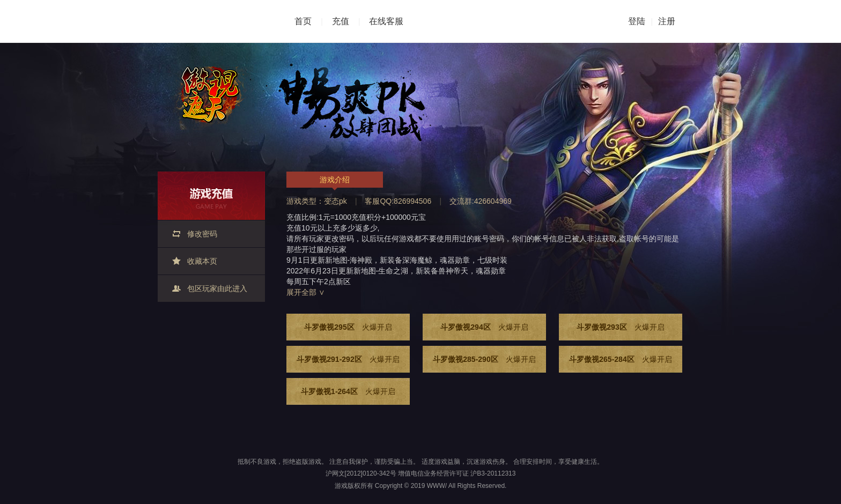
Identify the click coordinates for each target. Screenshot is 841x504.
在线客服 (386, 21)
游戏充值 (211, 196)
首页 (303, 21)
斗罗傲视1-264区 (348, 391)
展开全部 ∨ (306, 292)
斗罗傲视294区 (484, 327)
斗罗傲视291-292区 (348, 359)
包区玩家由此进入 (217, 288)
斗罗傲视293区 (620, 327)
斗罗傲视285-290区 (484, 359)
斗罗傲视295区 (348, 327)
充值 (341, 21)
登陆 (637, 21)
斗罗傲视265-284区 (620, 359)
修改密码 (202, 234)
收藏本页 (202, 261)
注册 (667, 21)
